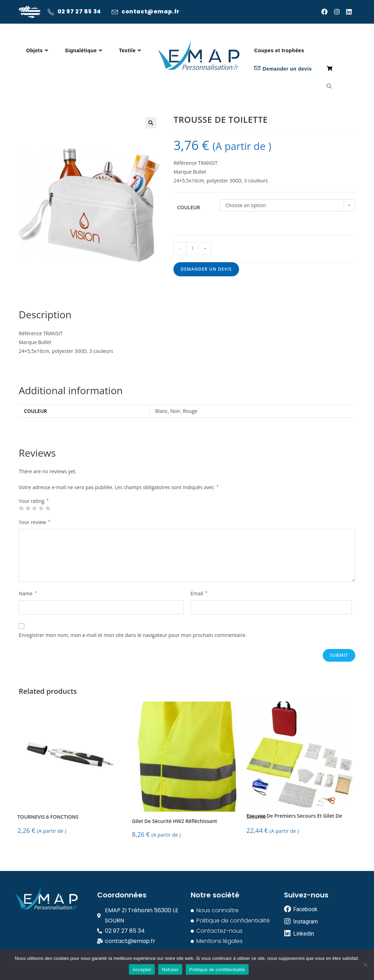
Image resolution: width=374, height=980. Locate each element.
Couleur (188, 207)
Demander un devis (206, 269)
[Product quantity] (192, 248)
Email (199, 593)
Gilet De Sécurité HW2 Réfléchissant (175, 821)
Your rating (34, 501)
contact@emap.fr (152, 12)
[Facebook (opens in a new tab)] (328, 12)
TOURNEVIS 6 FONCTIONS (48, 817)
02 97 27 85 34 (80, 12)
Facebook (305, 909)
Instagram (305, 922)
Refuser (170, 970)
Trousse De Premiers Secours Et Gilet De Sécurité (294, 817)
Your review (34, 522)
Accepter (142, 970)
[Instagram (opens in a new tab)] (340, 12)
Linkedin (304, 934)
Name (28, 593)
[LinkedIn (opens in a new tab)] (351, 12)
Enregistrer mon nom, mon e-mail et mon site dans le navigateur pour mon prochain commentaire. (133, 635)
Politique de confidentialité (217, 970)
